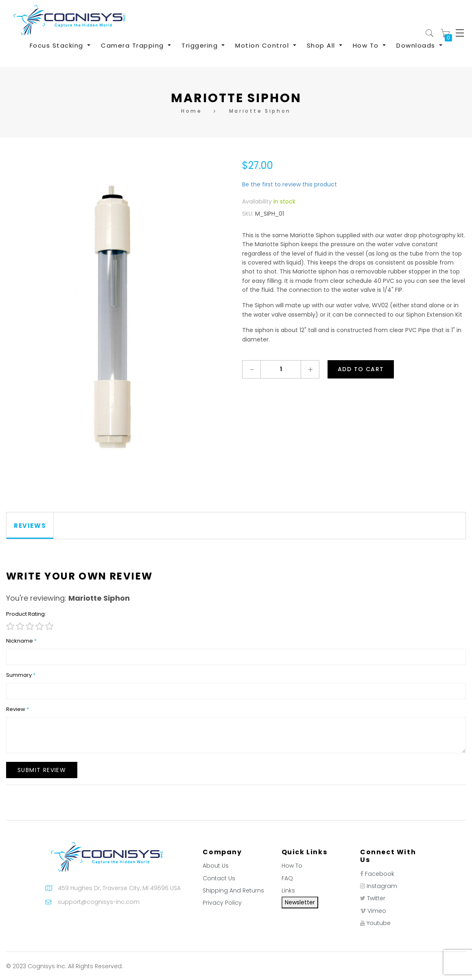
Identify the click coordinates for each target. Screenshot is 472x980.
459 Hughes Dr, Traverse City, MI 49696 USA (119, 888)
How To (292, 866)
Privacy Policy (222, 903)
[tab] (30, 526)
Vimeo (377, 911)
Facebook (380, 874)
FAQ (287, 878)
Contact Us (219, 878)
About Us (216, 866)
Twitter (376, 898)
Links (288, 890)
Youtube (379, 923)
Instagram (382, 886)
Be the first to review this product (290, 184)
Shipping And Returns (233, 890)
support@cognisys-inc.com (99, 902)
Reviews (30, 526)
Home (191, 111)
